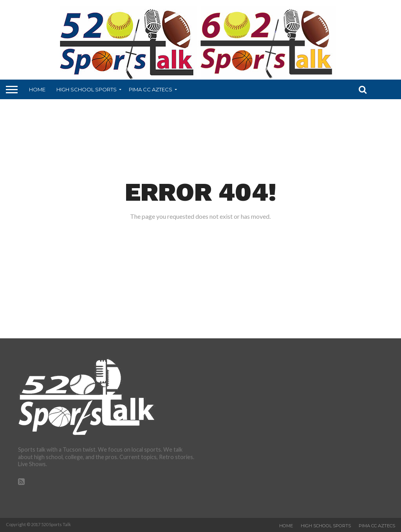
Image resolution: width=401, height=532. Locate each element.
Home (37, 89)
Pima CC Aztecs (151, 89)
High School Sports (87, 89)
